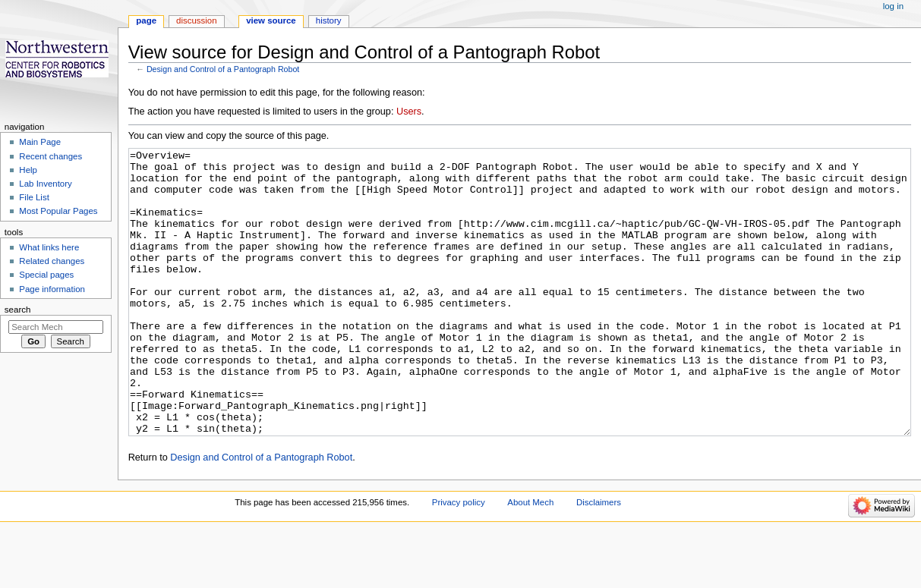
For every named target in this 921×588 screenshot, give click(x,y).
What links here (49, 247)
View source (271, 20)
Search (18, 310)
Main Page (40, 142)
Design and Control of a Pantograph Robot (223, 69)
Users (409, 112)
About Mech (530, 559)
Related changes (52, 261)
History (329, 20)
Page (146, 20)
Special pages (46, 275)
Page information (52, 289)
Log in (893, 6)
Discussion (196, 20)
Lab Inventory (45, 184)
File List (34, 197)
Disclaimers (599, 559)
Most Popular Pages (58, 211)
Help (28, 170)
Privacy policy (459, 559)
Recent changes (50, 156)
